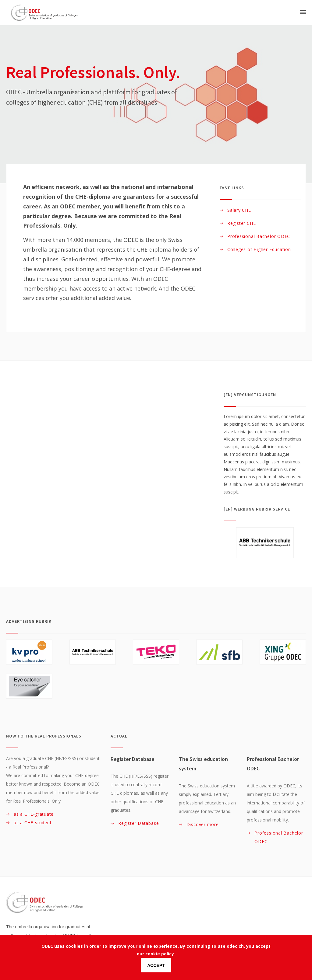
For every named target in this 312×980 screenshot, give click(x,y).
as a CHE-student (33, 823)
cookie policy (160, 954)
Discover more (203, 824)
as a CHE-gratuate (34, 814)
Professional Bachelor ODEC (259, 236)
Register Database (138, 823)
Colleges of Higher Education (259, 249)
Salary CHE (239, 210)
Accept (156, 965)
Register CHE (241, 223)
